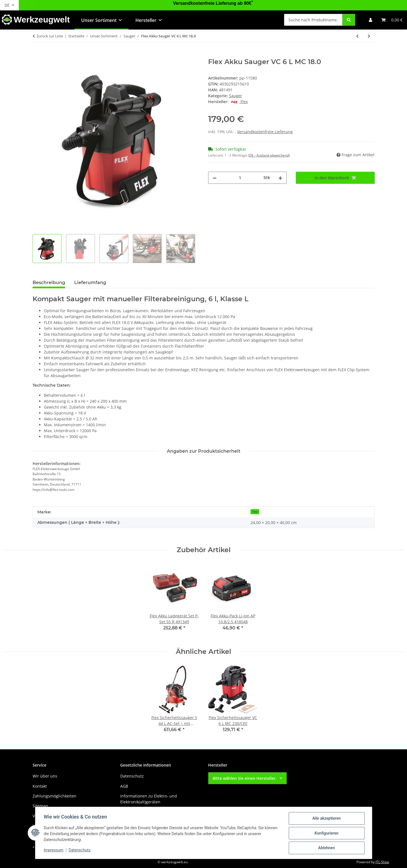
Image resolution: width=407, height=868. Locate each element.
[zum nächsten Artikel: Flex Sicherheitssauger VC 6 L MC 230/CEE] (369, 36)
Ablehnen (326, 848)
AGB (124, 786)
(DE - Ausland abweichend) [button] (269, 155)
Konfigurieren (326, 833)
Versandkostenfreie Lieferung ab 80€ (213, 3)
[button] (370, 20)
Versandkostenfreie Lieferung (265, 132)
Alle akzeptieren (326, 819)
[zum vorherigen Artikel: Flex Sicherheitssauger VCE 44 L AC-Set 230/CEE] (357, 36)
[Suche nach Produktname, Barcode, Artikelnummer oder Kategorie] (313, 20)
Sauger (236, 96)
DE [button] (7, 5)
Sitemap (40, 806)
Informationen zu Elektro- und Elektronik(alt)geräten (149, 799)
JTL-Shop (382, 862)
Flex (255, 512)
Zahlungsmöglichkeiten (54, 796)
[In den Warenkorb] (37, 55)
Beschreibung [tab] (49, 283)
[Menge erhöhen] (280, 178)
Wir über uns (45, 776)
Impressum (54, 851)
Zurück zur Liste (50, 36)
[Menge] (240, 178)
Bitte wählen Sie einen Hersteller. (245, 778)
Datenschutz (80, 851)
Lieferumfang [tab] (90, 283)
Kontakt (40, 786)
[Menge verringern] (215, 178)
